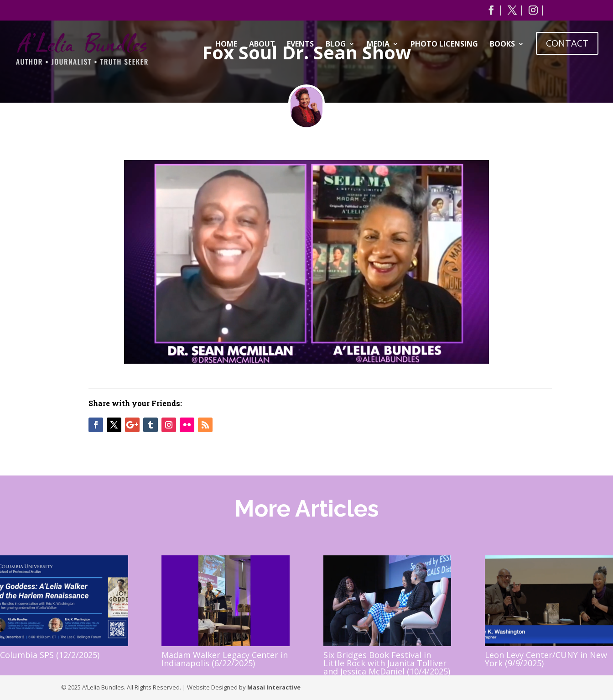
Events (300, 45)
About (262, 45)
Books (502, 45)
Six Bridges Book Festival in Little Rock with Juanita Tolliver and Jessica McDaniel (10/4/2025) (387, 663)
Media (378, 45)
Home (226, 45)
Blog (336, 45)
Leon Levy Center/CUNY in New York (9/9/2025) (546, 659)
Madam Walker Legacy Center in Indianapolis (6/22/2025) (225, 659)
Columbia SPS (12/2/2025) (50, 655)
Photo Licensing (444, 45)
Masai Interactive (274, 687)
